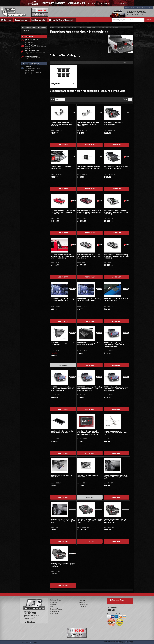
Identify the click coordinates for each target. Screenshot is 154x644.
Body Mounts (56, 84)
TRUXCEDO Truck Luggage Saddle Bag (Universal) (63, 344)
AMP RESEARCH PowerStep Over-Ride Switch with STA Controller (89, 167)
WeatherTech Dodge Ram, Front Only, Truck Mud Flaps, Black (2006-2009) (116, 477)
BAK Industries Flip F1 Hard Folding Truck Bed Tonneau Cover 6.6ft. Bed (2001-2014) (63, 212)
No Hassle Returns (31, 58)
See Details (63, 365)
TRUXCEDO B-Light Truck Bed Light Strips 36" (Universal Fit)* (90, 300)
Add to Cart (63, 145)
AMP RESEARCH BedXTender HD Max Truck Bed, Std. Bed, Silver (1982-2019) (88, 124)
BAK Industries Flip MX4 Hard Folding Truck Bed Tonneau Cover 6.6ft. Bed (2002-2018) (62, 256)
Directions (30, 622)
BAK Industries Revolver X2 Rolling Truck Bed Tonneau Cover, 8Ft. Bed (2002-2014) (116, 256)
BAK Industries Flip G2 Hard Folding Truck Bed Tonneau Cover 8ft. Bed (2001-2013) (116, 212)
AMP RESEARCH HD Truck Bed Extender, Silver (61, 167)
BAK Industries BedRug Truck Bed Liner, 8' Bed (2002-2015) (116, 167)
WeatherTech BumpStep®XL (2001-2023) (88, 476)
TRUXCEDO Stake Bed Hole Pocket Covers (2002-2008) (116, 300)
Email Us (28, 69)
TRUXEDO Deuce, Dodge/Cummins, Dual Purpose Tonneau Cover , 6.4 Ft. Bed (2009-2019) (63, 389)
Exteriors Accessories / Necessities (30, 28)
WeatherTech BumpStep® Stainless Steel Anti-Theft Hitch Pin (115, 433)
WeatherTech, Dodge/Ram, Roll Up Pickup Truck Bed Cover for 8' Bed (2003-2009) (63, 565)
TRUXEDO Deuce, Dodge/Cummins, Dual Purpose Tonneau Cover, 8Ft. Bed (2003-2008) (116, 389)
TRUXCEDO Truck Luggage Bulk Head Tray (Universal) (89, 344)
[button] (132, 20)
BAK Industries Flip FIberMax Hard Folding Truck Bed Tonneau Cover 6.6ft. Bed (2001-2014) (89, 212)
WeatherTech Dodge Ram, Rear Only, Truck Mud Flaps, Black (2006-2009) (63, 521)
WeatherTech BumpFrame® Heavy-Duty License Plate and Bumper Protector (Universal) (88, 433)
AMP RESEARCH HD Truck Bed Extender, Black (114, 123)
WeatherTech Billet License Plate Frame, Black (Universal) (62, 432)
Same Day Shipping (32, 47)
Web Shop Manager (128, 642)
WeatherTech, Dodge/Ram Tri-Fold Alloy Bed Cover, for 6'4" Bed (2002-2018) (90, 521)
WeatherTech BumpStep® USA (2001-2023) (61, 476)
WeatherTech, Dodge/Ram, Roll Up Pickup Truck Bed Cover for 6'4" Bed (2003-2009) (116, 521)
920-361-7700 (136, 12)
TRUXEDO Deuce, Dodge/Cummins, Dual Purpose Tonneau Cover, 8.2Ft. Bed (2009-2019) (90, 389)
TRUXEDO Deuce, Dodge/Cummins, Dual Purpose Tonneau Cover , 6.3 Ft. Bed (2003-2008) (116, 345)
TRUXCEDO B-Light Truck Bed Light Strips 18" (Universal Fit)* (63, 300)
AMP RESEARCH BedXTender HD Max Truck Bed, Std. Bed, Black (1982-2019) (62, 124)
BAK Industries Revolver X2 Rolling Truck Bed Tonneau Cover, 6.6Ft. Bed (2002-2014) (89, 256)
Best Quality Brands (32, 53)
